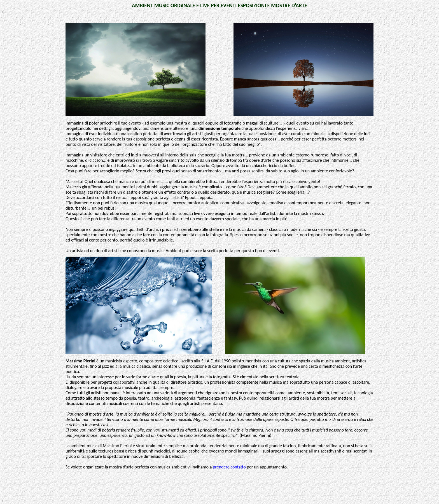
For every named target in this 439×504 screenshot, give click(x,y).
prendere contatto (229, 467)
